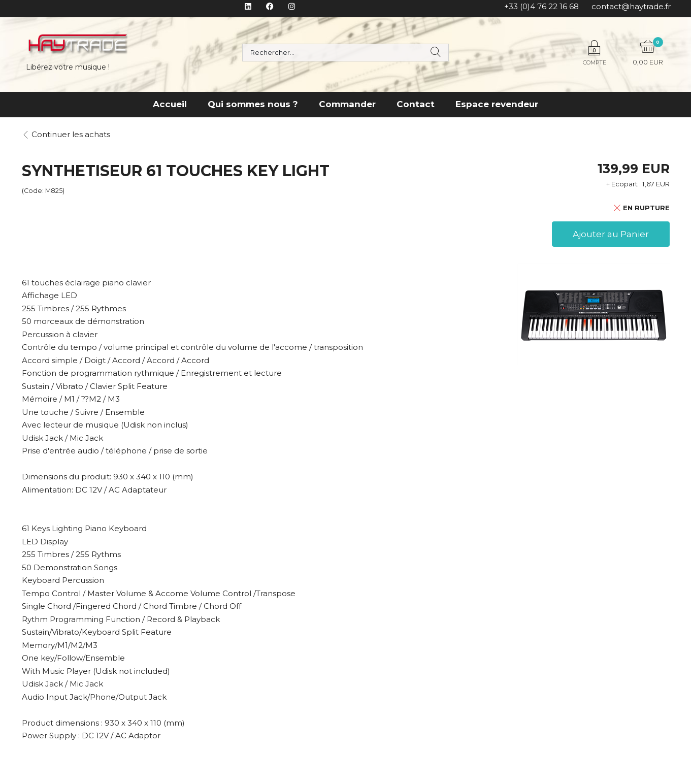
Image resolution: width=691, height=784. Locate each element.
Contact (416, 104)
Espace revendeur (497, 104)
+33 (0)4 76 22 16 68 (541, 6)
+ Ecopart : (623, 184)
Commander (347, 104)
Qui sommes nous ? (253, 104)
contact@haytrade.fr (631, 6)
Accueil (170, 104)
